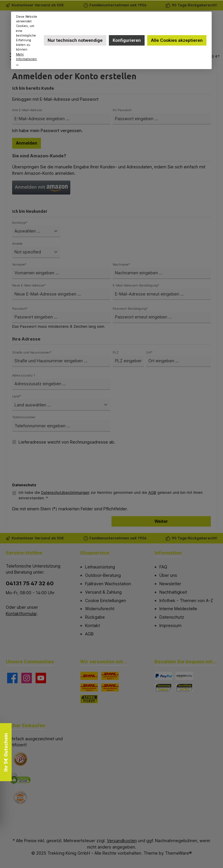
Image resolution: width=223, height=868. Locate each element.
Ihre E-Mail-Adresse (27, 110)
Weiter (161, 521)
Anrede (17, 244)
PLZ (116, 353)
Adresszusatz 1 (24, 376)
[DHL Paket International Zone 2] (89, 687)
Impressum (170, 625)
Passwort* (20, 309)
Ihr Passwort (122, 110)
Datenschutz (172, 617)
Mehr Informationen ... (27, 59)
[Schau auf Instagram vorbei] (27, 678)
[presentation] (56, 469)
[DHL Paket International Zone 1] (110, 676)
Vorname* (19, 265)
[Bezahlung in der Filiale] (184, 687)
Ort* (149, 353)
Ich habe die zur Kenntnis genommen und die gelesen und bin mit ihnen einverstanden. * (111, 495)
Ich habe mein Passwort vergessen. (47, 130)
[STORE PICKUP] (89, 699)
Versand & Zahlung (103, 592)
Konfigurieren (127, 40)
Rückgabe (95, 617)
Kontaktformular (21, 614)
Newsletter (170, 584)
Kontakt (92, 625)
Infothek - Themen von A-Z (186, 600)
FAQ (163, 567)
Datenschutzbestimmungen (65, 492)
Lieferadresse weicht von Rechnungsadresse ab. (67, 442)
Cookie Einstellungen (106, 600)
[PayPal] (163, 676)
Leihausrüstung (100, 567)
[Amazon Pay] (184, 676)
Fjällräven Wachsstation (108, 584)
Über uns (168, 575)
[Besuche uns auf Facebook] (12, 678)
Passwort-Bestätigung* (130, 309)
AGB (152, 492)
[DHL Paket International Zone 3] (110, 687)
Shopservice (95, 553)
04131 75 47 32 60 (30, 583)
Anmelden (27, 143)
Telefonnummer (24, 417)
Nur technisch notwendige (75, 40)
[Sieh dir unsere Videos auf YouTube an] (41, 678)
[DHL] (89, 676)
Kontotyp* (20, 223)
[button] (41, 188)
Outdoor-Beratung (103, 575)
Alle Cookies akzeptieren (177, 40)
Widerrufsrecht (100, 609)
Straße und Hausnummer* (32, 353)
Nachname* (121, 265)
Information (168, 553)
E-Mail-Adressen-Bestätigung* (136, 286)
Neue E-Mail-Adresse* (29, 286)
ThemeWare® (178, 853)
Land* (17, 396)
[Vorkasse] (163, 687)
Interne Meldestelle (178, 609)
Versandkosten (122, 841)
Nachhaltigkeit (173, 592)
